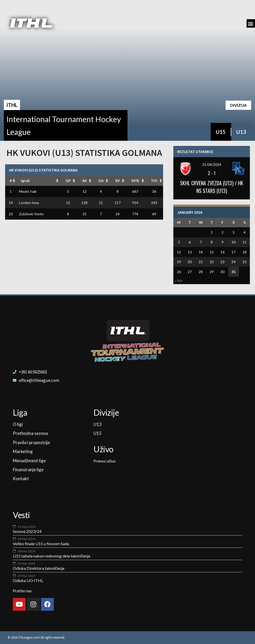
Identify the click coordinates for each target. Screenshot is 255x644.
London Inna (29, 203)
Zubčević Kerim (31, 214)
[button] (251, 23)
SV (118, 181)
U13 (241, 132)
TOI (154, 181)
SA (84, 181)
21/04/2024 (212, 164)
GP (68, 181)
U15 (221, 132)
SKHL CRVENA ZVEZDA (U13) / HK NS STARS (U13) (212, 187)
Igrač (25, 181)
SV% (135, 181)
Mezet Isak (28, 191)
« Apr (179, 280)
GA (101, 181)
